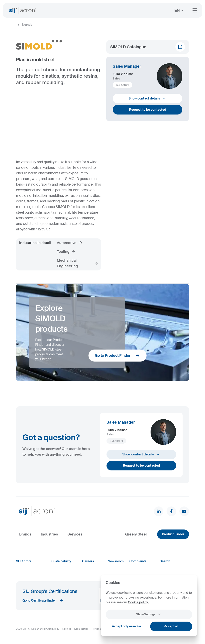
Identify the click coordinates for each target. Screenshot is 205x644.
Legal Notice (81, 629)
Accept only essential (127, 626)
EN (179, 10)
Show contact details (148, 98)
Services (75, 534)
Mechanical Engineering (78, 263)
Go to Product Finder (118, 356)
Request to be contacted (148, 110)
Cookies (67, 629)
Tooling (66, 252)
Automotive (70, 243)
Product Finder (173, 534)
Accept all (171, 626)
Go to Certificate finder (43, 601)
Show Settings (149, 614)
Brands (24, 25)
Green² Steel (136, 534)
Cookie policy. (138, 602)
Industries (49, 534)
